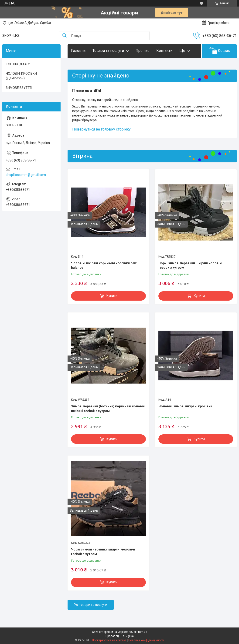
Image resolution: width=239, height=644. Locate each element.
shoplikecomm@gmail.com (26, 175)
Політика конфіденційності (146, 640)
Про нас (142, 51)
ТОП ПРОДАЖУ (18, 64)
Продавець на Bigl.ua (120, 636)
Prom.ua (142, 632)
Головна (78, 51)
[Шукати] (65, 36)
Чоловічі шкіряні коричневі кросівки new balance (104, 265)
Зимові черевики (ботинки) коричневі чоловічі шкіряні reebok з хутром (108, 409)
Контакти (164, 51)
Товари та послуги (108, 51)
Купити (112, 296)
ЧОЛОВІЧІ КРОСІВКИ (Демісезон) (21, 76)
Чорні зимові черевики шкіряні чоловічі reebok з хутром (190, 265)
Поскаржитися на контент (109, 640)
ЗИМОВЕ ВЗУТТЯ (19, 88)
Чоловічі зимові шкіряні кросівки (185, 406)
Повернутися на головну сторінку (101, 129)
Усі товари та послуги (91, 605)
